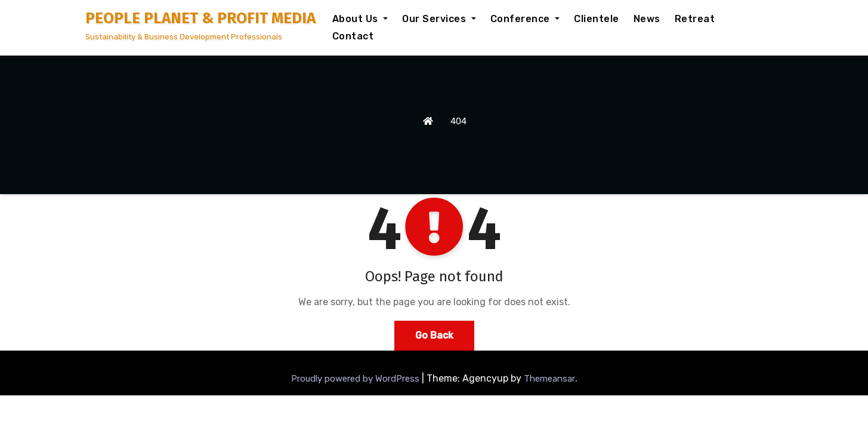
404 (458, 121)
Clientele (597, 19)
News (647, 19)
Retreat (695, 19)
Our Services (439, 19)
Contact (353, 36)
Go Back (434, 335)
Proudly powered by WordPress (356, 379)
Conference (525, 19)
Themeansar (549, 379)
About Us (360, 19)
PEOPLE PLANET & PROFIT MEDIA (200, 18)
